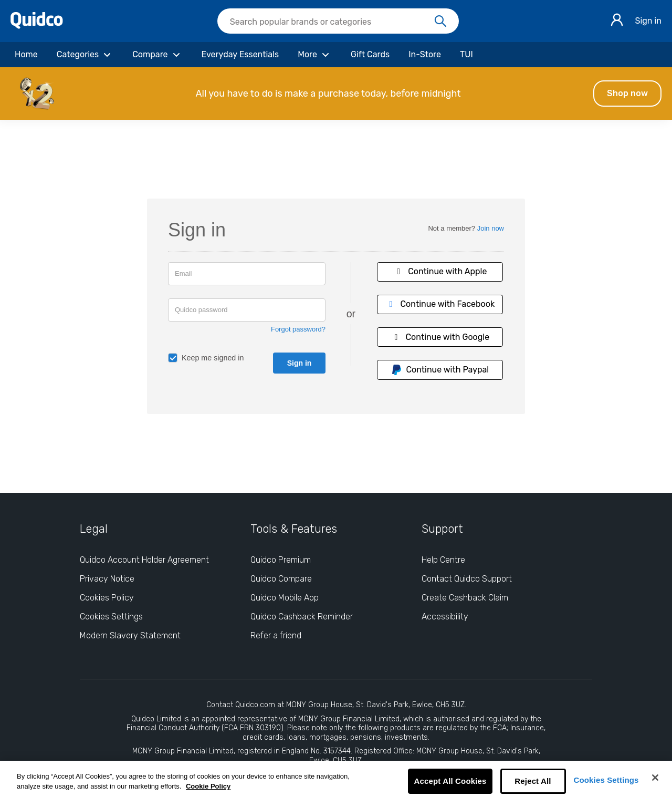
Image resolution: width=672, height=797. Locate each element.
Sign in (648, 21)
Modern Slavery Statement (130, 635)
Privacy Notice (107, 579)
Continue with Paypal (440, 370)
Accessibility (445, 617)
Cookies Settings (606, 780)
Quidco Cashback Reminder (302, 617)
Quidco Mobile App (285, 598)
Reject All (533, 781)
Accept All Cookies (450, 781)
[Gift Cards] (370, 55)
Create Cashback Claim (465, 598)
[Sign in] (617, 21)
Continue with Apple (440, 271)
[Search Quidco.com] (332, 22)
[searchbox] (338, 21)
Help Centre (443, 560)
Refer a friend (276, 635)
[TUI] (466, 55)
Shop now (627, 93)
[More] (315, 55)
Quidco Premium (281, 560)
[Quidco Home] (37, 26)
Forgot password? (298, 329)
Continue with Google (440, 337)
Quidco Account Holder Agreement (144, 560)
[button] (336, 94)
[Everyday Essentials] (240, 55)
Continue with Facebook (440, 304)
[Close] (655, 778)
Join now (491, 228)
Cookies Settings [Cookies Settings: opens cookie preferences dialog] (111, 617)
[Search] (440, 22)
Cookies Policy (107, 598)
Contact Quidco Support (467, 579)
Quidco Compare (281, 579)
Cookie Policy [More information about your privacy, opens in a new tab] (208, 786)
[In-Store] (425, 55)
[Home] (26, 55)
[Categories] (85, 55)
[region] (336, 779)
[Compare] (157, 55)
